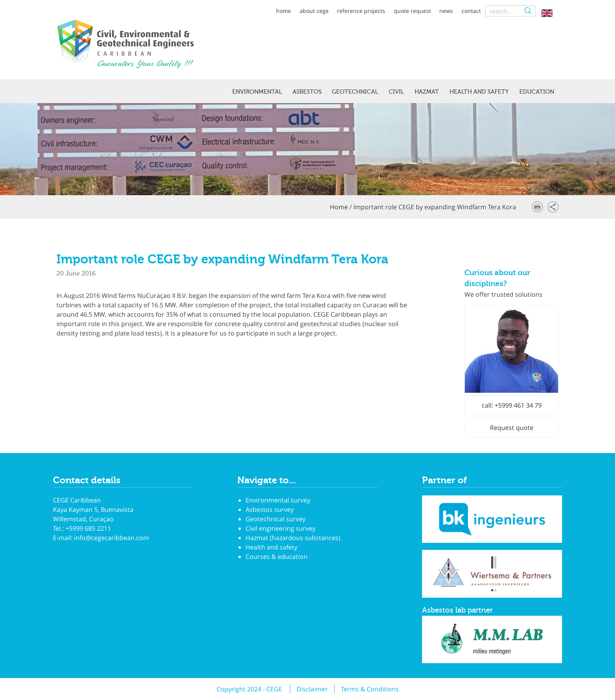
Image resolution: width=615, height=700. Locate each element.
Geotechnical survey (276, 519)
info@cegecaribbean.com (112, 538)
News (446, 11)
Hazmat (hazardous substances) (293, 538)
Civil (396, 92)
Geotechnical (355, 92)
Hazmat (427, 92)
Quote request (412, 11)
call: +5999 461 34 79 (512, 405)
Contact (471, 11)
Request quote (512, 428)
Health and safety (479, 92)
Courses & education (277, 557)
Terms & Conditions (370, 689)
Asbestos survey (270, 510)
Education (537, 92)
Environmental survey (278, 500)
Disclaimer (312, 689)
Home (284, 11)
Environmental (257, 92)
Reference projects (361, 11)
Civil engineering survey (280, 528)
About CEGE (314, 11)
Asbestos (307, 92)
